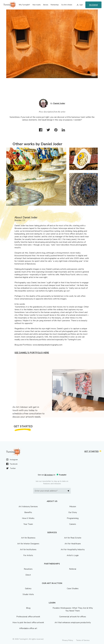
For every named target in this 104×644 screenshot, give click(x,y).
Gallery (28, 589)
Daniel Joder (59, 103)
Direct (28, 575)
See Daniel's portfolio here (32, 353)
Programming (73, 518)
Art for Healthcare (73, 544)
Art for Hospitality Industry (73, 550)
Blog (28, 608)
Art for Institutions (28, 550)
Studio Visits (28, 594)
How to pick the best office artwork (28, 623)
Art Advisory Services (28, 507)
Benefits (28, 512)
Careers (73, 524)
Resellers (28, 569)
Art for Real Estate (73, 538)
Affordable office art (28, 628)
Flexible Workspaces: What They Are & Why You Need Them (73, 609)
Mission (73, 507)
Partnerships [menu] (55, 5)
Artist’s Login (73, 555)
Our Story (73, 512)
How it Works (28, 518)
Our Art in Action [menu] (67, 5)
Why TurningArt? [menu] (24, 5)
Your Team (28, 524)
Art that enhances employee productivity (73, 623)
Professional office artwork (28, 617)
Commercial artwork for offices (73, 617)
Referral (73, 569)
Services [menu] (46, 5)
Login (81, 5)
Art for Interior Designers (28, 544)
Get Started (93, 5)
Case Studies (73, 589)
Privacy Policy (68, 640)
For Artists (28, 555)
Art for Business (28, 538)
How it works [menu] (37, 5)
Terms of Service (83, 640)
